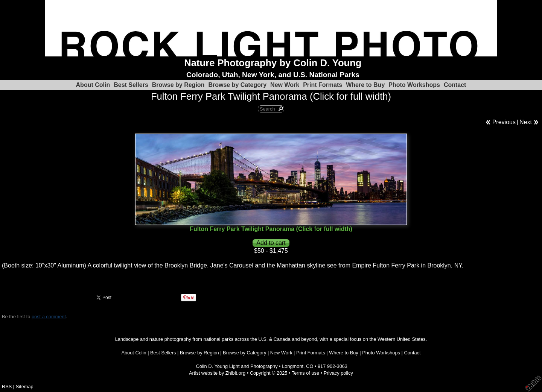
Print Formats (323, 85)
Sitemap (25, 387)
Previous (504, 122)
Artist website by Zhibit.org (217, 373)
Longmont (293, 366)
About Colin (93, 85)
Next (526, 122)
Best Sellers (131, 85)
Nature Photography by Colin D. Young (273, 63)
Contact (455, 85)
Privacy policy (338, 373)
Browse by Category (237, 85)
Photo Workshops (414, 85)
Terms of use (305, 373)
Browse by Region (178, 85)
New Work (285, 85)
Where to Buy (365, 85)
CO (310, 366)
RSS (7, 387)
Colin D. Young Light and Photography (237, 366)
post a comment (49, 317)
